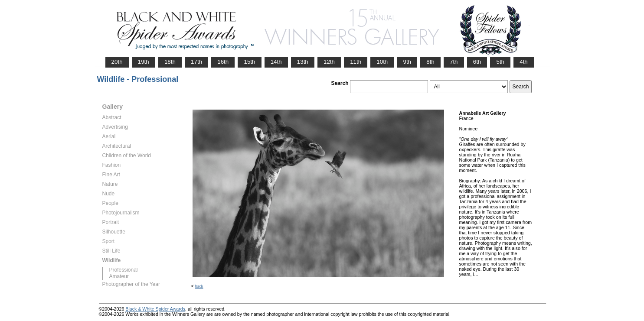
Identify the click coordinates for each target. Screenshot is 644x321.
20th (117, 62)
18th (170, 62)
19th (144, 62)
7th (454, 62)
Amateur (119, 276)
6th (477, 62)
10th (382, 62)
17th (196, 62)
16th (223, 62)
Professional (124, 270)
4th (524, 62)
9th (407, 62)
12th (329, 62)
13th (303, 62)
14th (276, 62)
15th (249, 62)
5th (500, 62)
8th (430, 62)
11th (356, 62)
